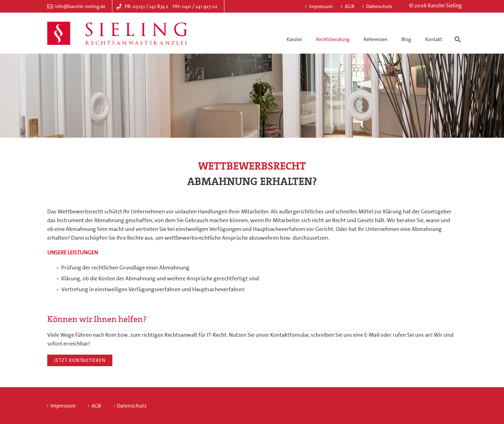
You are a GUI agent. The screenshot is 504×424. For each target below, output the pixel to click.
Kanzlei (294, 39)
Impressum (321, 6)
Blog (406, 39)
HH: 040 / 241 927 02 (195, 6)
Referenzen (376, 39)
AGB (349, 6)
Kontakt (434, 39)
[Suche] (456, 33)
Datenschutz (379, 6)
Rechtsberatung (333, 39)
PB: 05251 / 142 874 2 (146, 6)
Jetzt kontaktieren (80, 360)
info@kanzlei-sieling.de (80, 6)
